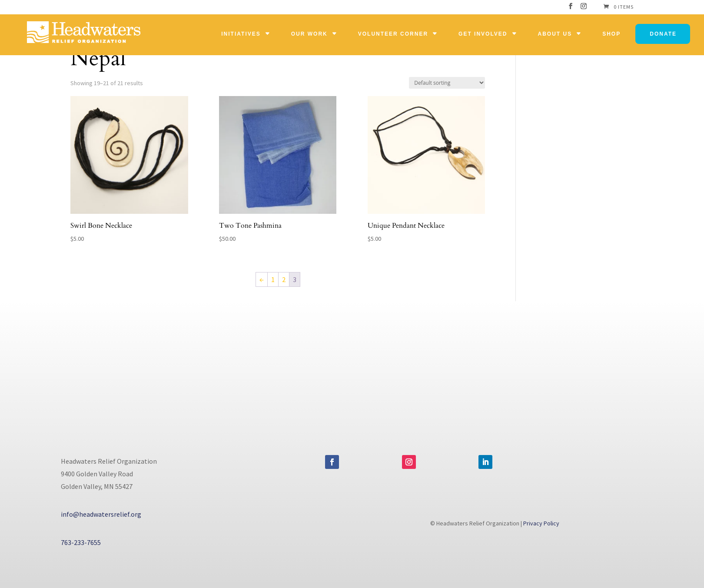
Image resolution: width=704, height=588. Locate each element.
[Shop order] (447, 83)
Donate (663, 34)
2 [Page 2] (284, 279)
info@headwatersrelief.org (101, 514)
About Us (555, 34)
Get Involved (483, 34)
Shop (611, 34)
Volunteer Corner (393, 34)
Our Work (309, 34)
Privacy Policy (541, 523)
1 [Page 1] (273, 279)
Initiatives (241, 34)
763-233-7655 (81, 542)
